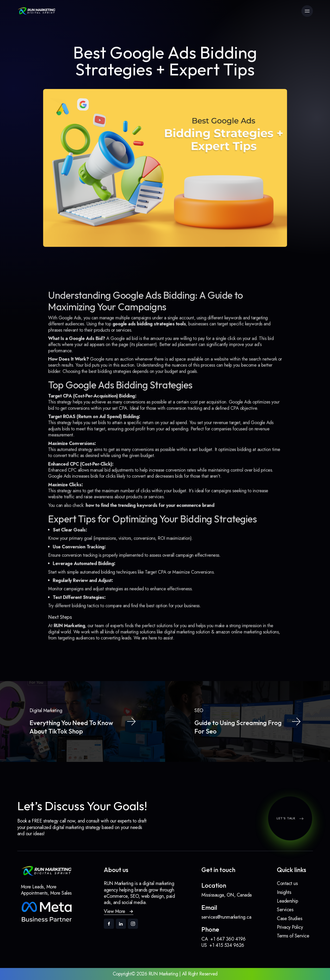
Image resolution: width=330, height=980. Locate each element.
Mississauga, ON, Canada (227, 895)
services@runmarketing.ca (226, 917)
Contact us (287, 883)
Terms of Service (293, 936)
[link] (37, 11)
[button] (119, 912)
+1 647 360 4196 (228, 939)
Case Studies (290, 919)
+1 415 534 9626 (227, 945)
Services (285, 910)
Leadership (287, 901)
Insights (284, 892)
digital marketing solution (185, 621)
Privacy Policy (290, 927)
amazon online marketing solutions (241, 621)
